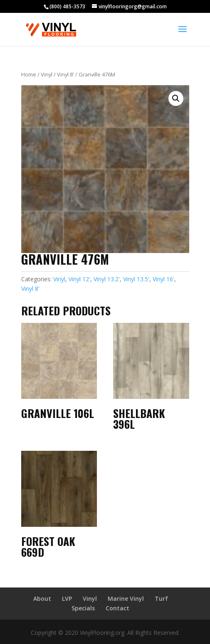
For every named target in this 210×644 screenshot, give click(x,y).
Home (29, 74)
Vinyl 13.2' (107, 279)
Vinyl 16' (163, 279)
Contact (117, 608)
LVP (67, 599)
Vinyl (47, 74)
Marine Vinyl (126, 599)
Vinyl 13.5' (136, 279)
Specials (83, 608)
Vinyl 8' (65, 74)
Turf (161, 599)
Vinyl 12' (79, 279)
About (42, 599)
